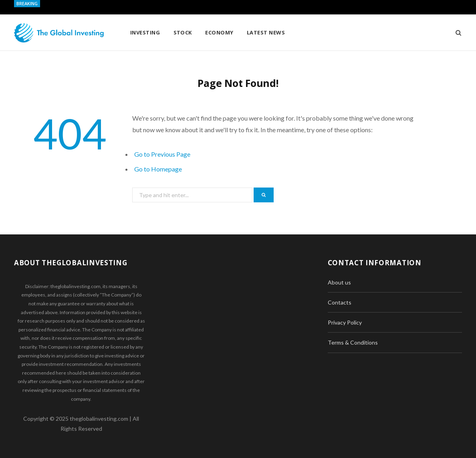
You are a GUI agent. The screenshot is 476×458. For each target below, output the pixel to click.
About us (339, 282)
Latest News (266, 32)
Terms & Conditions (353, 342)
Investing (145, 32)
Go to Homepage (158, 169)
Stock (183, 32)
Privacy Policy (345, 322)
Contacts (340, 302)
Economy (219, 32)
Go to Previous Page (162, 154)
